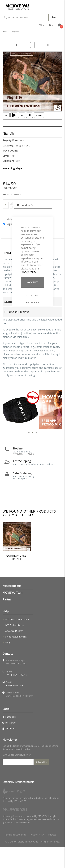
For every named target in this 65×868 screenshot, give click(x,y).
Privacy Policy (28, 272)
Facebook (9, 738)
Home (5, 32)
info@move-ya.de (14, 706)
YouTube (8, 749)
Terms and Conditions (15, 856)
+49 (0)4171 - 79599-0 (16, 696)
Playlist (39, 115)
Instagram (9, 744)
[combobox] (26, 17)
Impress (52, 856)
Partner (8, 620)
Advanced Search (14, 652)
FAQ (8, 663)
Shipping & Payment (16, 657)
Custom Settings (32, 296)
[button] (41, 25)
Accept (32, 282)
